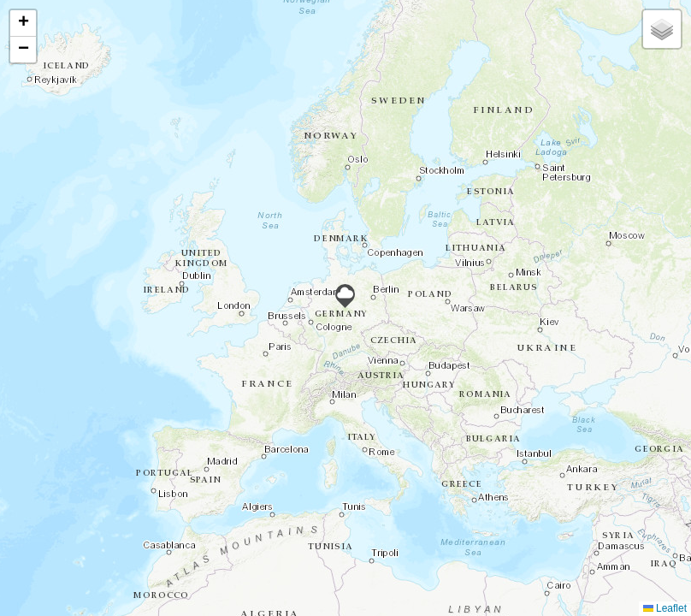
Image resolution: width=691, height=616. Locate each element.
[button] (345, 296)
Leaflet (665, 608)
